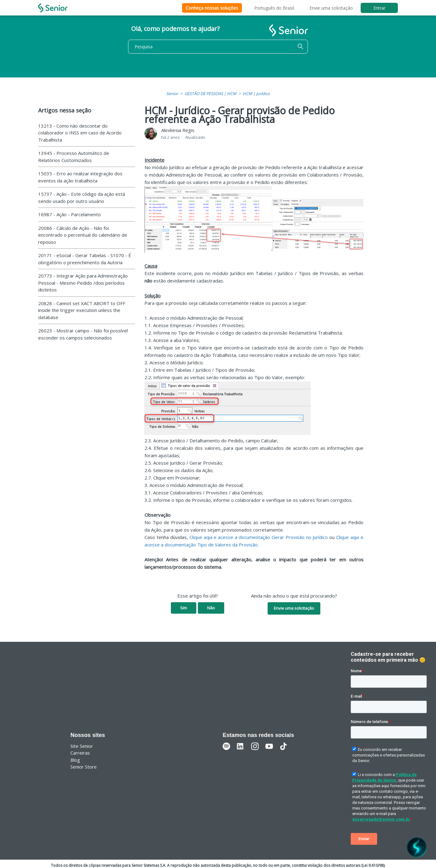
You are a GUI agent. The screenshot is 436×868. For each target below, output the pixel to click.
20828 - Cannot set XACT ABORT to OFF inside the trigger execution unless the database (82, 310)
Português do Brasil (274, 8)
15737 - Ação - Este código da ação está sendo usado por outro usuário (82, 197)
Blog (75, 760)
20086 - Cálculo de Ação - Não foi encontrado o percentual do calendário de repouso (83, 235)
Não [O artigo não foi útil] (211, 608)
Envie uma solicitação (331, 8)
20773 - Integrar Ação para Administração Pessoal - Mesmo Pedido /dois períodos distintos (83, 283)
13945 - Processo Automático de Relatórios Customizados (74, 157)
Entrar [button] (379, 8)
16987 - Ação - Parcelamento (69, 214)
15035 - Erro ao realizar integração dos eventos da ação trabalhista (80, 177)
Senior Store (84, 767)
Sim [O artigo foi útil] (184, 608)
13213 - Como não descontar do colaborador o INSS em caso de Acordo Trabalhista (80, 133)
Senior (172, 94)
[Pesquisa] (218, 47)
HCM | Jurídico (256, 94)
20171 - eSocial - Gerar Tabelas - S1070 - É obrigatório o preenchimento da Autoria (85, 259)
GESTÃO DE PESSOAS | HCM (210, 94)
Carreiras (80, 753)
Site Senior (82, 746)
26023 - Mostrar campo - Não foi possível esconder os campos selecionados (83, 334)
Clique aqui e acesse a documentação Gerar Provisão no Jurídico (259, 537)
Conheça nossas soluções (212, 8)
